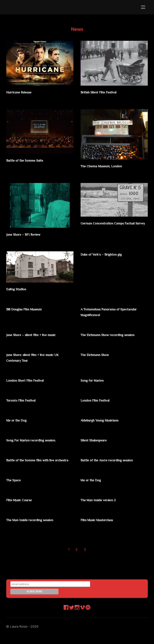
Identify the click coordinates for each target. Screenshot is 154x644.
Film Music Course (23, 508)
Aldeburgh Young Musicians (106, 424)
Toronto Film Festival (26, 404)
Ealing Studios (19, 288)
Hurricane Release (23, 92)
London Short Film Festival (31, 384)
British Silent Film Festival (105, 92)
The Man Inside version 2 (104, 508)
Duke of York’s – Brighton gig (107, 254)
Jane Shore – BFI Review (28, 234)
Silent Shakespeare (97, 444)
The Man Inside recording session (37, 528)
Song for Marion (95, 384)
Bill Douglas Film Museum (30, 308)
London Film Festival (100, 404)
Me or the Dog (19, 424)
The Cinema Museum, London (108, 166)
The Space (16, 489)
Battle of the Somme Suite (30, 160)
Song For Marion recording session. (38, 444)
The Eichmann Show (99, 359)
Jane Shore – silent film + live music (38, 333)
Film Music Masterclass (102, 528)
